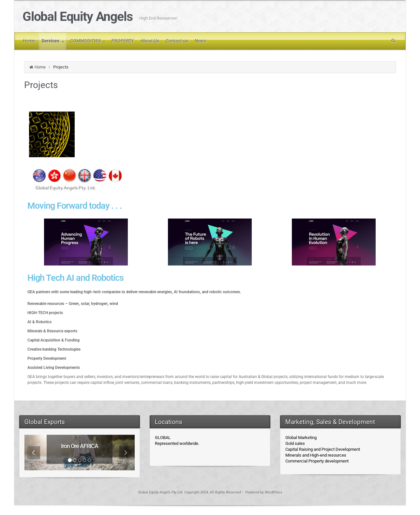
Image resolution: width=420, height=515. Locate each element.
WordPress (274, 492)
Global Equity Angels (78, 17)
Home (40, 67)
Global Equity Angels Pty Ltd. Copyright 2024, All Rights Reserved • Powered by (201, 492)
